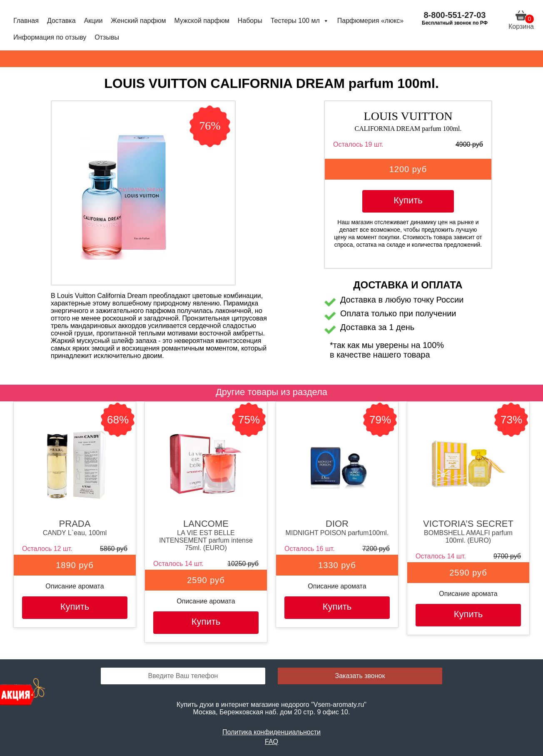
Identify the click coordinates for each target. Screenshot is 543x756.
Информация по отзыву (50, 37)
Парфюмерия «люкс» (370, 21)
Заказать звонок (360, 676)
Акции (93, 21)
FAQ (271, 742)
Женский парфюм (138, 21)
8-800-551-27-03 (455, 15)
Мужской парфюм (202, 21)
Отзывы (107, 37)
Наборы (250, 21)
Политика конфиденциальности (271, 732)
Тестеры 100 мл (300, 21)
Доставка (61, 21)
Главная (26, 21)
